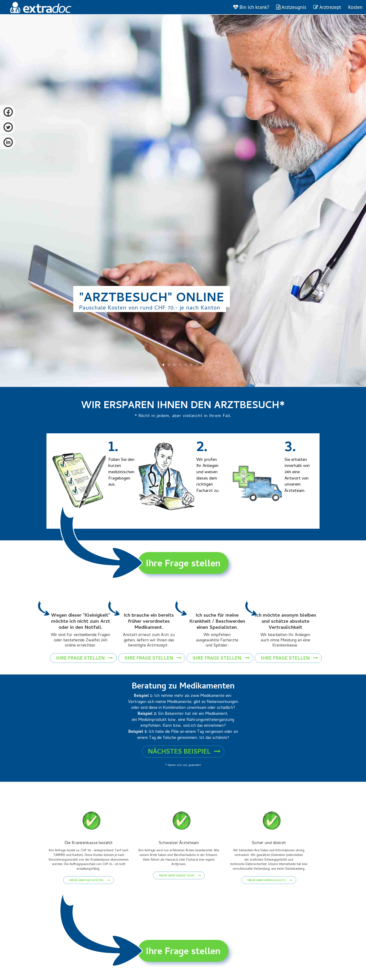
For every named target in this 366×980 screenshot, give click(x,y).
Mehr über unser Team (180, 883)
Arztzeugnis (291, 7)
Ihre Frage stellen (183, 565)
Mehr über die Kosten (90, 893)
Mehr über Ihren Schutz (270, 893)
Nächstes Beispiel (184, 754)
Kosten (355, 7)
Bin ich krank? (251, 7)
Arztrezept (327, 7)
